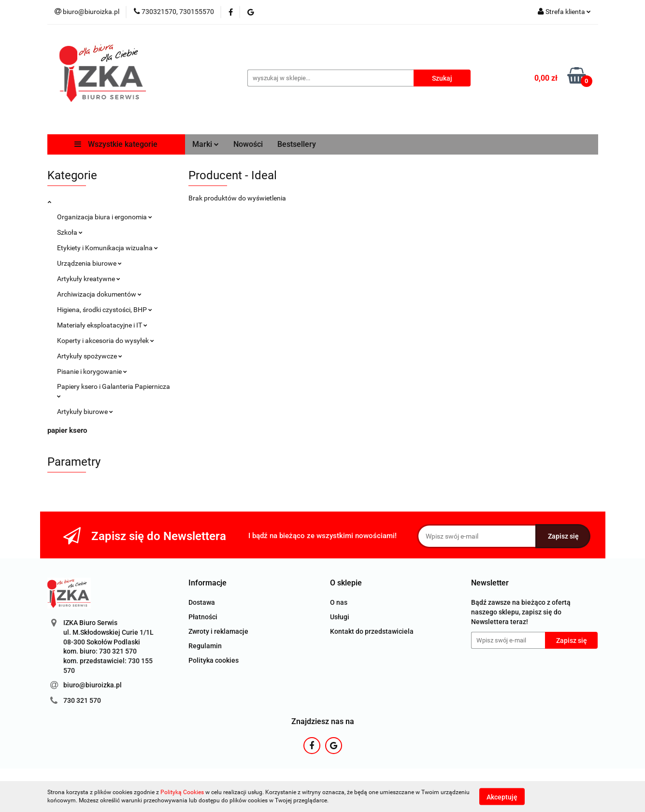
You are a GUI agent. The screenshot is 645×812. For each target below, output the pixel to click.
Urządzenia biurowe (89, 263)
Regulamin (205, 646)
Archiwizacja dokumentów (99, 294)
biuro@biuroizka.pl (93, 685)
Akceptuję (502, 797)
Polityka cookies (214, 660)
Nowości (248, 144)
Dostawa (202, 602)
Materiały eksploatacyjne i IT (102, 325)
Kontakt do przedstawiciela (372, 631)
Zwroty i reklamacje (218, 631)
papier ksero (67, 430)
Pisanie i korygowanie (92, 371)
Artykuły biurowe (85, 412)
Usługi (340, 617)
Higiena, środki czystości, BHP (105, 310)
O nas (339, 602)
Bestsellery (297, 144)
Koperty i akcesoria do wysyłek (106, 341)
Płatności (203, 617)
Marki (206, 144)
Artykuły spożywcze (90, 356)
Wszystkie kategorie (116, 144)
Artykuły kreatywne (89, 279)
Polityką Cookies (182, 792)
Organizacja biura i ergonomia (105, 217)
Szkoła (70, 232)
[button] (208, 583)
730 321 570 (82, 700)
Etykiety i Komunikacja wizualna (107, 248)
